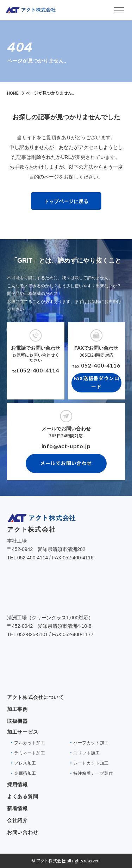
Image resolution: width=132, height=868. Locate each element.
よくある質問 (23, 796)
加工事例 (17, 709)
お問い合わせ (23, 832)
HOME (13, 93)
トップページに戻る (66, 201)
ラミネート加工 (30, 753)
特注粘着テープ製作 (93, 773)
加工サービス (23, 732)
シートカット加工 (91, 763)
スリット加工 (87, 753)
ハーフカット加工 (91, 743)
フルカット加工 (30, 743)
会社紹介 (17, 820)
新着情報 (17, 808)
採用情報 (17, 785)
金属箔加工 (25, 773)
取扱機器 (17, 721)
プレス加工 (25, 763)
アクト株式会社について (36, 697)
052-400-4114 (39, 370)
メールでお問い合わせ (66, 463)
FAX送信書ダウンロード (96, 382)
